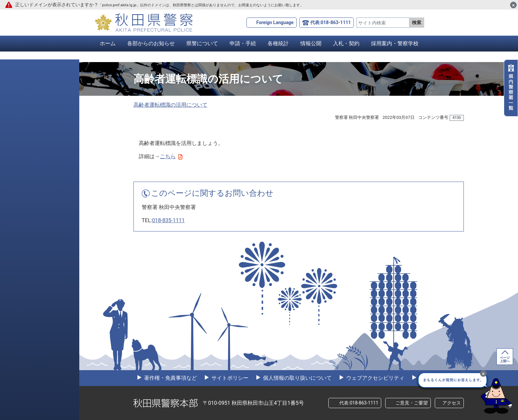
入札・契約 (346, 43)
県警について (202, 43)
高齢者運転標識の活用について (170, 105)
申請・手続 (243, 43)
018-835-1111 (168, 220)
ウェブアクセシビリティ (375, 378)
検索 (417, 22)
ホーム (108, 43)
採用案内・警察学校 (395, 43)
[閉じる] (513, 5)
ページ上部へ (505, 359)
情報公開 (311, 43)
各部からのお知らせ (151, 43)
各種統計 (278, 43)
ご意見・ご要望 (412, 403)
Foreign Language (275, 22)
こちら (171, 156)
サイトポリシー (229, 378)
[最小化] (483, 373)
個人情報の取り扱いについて (297, 378)
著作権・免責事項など (170, 378)
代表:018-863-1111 (331, 22)
